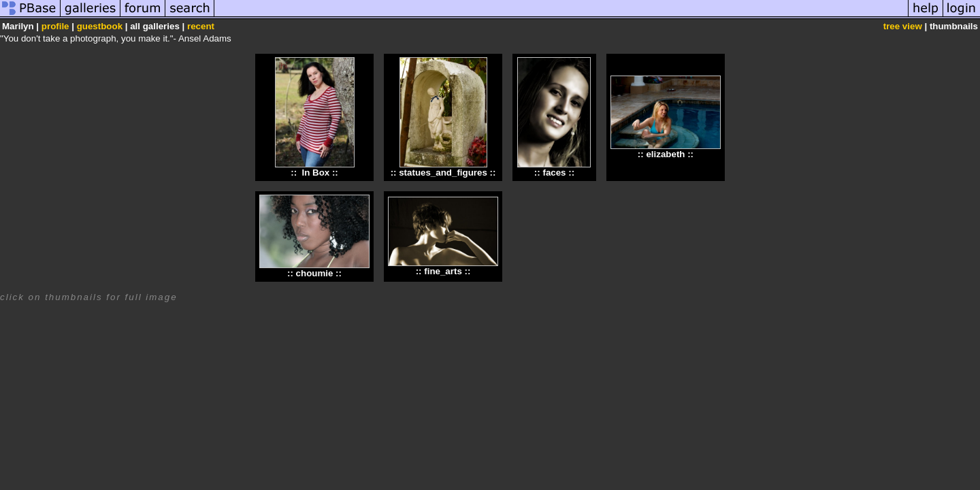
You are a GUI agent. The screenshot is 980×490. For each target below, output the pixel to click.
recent (201, 26)
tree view (903, 26)
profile (55, 26)
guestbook (100, 26)
